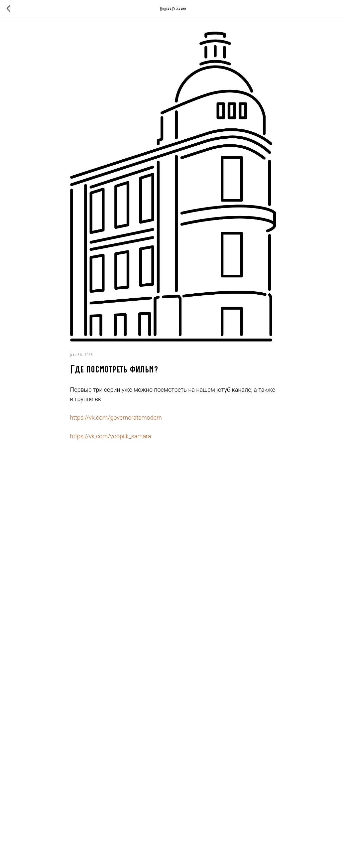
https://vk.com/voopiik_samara (111, 436)
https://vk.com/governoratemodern (116, 418)
